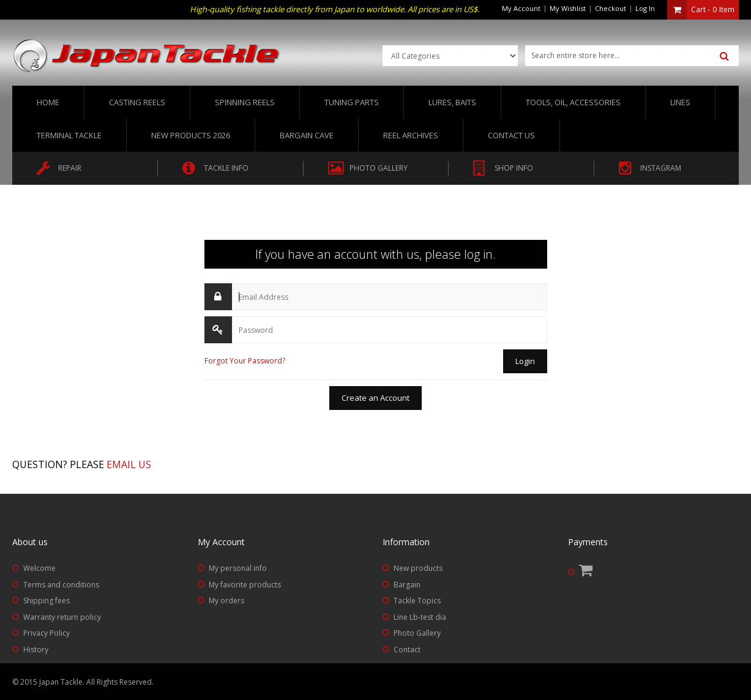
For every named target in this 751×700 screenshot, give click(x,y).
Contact (407, 650)
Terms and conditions (61, 585)
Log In (645, 8)
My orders (226, 601)
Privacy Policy (47, 633)
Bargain (407, 585)
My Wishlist (568, 8)
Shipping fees (47, 601)
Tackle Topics (417, 601)
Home (48, 102)
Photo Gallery (417, 633)
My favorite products (245, 585)
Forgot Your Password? (245, 361)
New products (418, 568)
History (36, 650)
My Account (521, 8)
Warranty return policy (62, 617)
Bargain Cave (307, 135)
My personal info (238, 568)
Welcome (39, 568)
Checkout (611, 8)
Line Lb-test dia (420, 617)
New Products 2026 (191, 135)
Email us (129, 464)
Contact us (511, 135)
